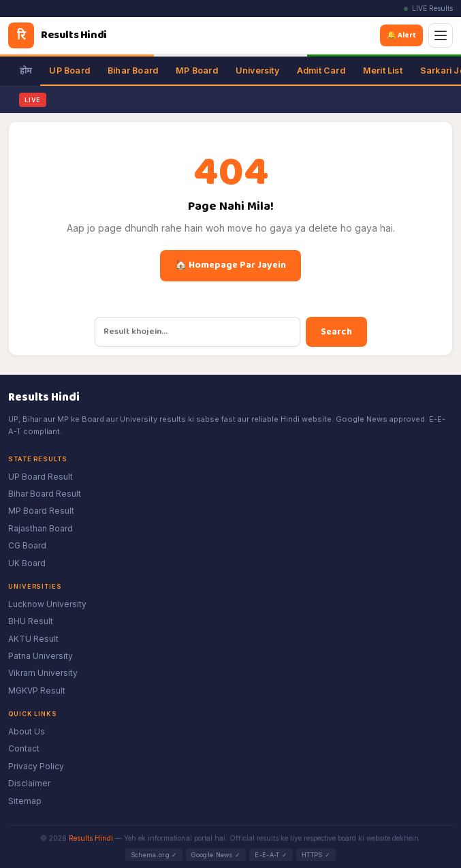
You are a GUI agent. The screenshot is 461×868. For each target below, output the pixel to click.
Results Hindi (91, 838)
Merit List (383, 71)
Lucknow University (47, 604)
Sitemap (25, 801)
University (257, 71)
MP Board (197, 71)
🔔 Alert (404, 35)
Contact (24, 748)
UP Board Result (41, 477)
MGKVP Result (37, 691)
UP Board (69, 71)
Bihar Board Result (45, 494)
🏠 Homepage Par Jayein (230, 265)
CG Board (27, 545)
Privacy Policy (36, 766)
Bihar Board (133, 71)
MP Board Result (41, 511)
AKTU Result (33, 639)
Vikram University (43, 673)
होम (26, 71)
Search (336, 332)
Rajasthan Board (41, 528)
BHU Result (31, 621)
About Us (27, 731)
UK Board (27, 563)
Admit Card (321, 71)
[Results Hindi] (58, 35)
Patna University (41, 656)
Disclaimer (29, 783)
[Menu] (441, 35)
